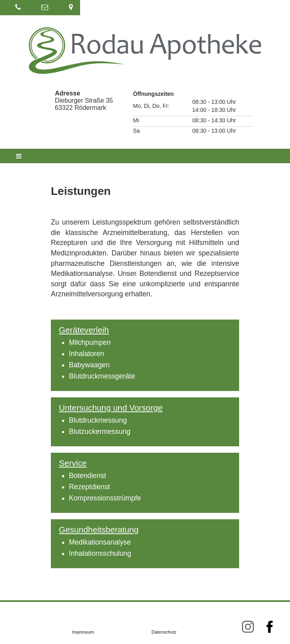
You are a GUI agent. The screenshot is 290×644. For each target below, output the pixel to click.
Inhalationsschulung (100, 553)
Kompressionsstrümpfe (105, 498)
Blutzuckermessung (100, 431)
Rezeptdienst (90, 487)
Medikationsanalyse (100, 542)
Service (73, 463)
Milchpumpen (90, 342)
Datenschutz (164, 632)
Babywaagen (89, 365)
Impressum (83, 632)
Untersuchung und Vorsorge (111, 408)
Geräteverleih (84, 330)
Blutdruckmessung (98, 420)
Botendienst (88, 476)
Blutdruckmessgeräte (102, 376)
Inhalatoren (87, 354)
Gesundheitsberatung (99, 530)
